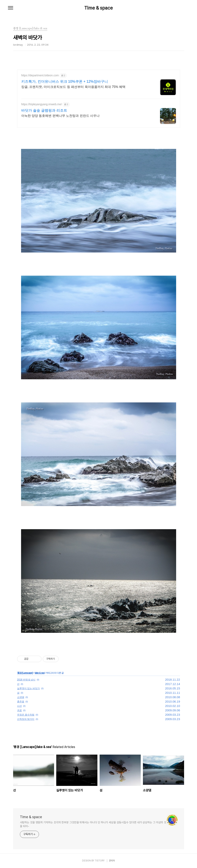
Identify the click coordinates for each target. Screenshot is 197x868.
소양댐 (21, 697)
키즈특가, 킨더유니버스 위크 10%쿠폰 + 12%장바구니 (65, 82)
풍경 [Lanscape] (25, 673)
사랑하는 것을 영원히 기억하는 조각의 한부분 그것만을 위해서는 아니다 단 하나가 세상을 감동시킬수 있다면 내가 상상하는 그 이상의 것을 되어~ (93, 824)
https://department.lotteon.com (40, 75)
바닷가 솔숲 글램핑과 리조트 (44, 110)
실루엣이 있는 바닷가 (29, 688)
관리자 (112, 861)
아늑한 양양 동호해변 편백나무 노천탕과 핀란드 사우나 (61, 116)
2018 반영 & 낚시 (26, 680)
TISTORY (100, 861)
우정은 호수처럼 (26, 715)
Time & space (98, 8)
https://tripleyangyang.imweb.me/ (42, 104)
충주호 (21, 702)
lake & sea (40, 673)
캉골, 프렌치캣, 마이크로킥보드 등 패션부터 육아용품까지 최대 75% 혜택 (73, 87)
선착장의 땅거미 (26, 719)
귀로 (19, 710)
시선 (19, 706)
